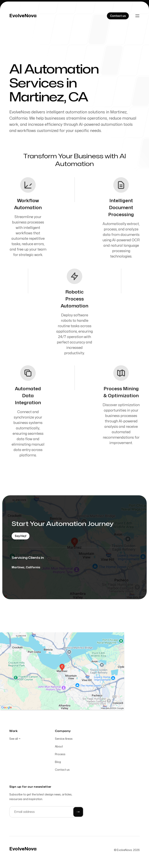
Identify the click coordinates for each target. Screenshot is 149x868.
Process (60, 755)
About (59, 747)
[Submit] (78, 812)
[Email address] (47, 812)
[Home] (23, 16)
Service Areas (64, 739)
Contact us (62, 770)
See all (15, 739)
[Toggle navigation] (137, 16)
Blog (58, 763)
